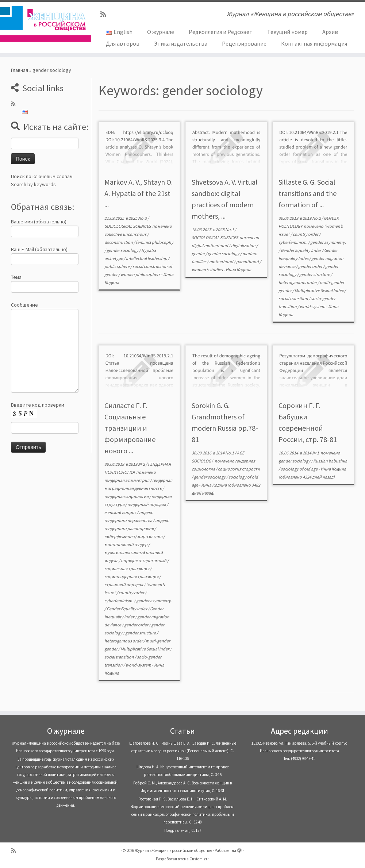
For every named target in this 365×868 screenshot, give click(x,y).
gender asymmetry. (328, 242)
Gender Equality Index (301, 250)
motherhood (222, 262)
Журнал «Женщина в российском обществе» (173, 850)
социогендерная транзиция (132, 577)
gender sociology (123, 250)
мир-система (150, 536)
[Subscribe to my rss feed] (106, 14)
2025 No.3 (138, 218)
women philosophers (141, 274)
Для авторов (123, 43)
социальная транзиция (127, 569)
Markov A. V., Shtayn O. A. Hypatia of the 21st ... (139, 193)
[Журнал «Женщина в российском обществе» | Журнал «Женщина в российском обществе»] (43, 24)
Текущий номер (287, 32)
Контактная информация (314, 43)
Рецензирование (244, 43)
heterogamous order (298, 282)
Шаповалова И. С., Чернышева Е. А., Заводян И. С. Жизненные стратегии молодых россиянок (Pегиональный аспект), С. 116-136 (183, 751)
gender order (311, 266)
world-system (313, 306)
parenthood (248, 262)
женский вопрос (121, 512)
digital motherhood (210, 245)
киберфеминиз (120, 536)
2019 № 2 (137, 464)
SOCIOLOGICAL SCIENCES (128, 226)
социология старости (239, 469)
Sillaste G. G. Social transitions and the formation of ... (308, 193)
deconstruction (119, 242)
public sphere (117, 266)
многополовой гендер (126, 544)
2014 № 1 (311, 453)
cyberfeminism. (293, 242)
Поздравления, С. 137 (183, 830)
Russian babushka (330, 461)
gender (199, 254)
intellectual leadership (147, 258)
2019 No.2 (312, 218)
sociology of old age (299, 469)
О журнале (161, 32)
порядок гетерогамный (144, 560)
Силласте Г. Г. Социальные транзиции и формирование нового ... (130, 428)
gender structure (315, 274)
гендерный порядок (147, 504)
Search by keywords (33, 184)
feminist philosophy (155, 242)
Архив (330, 32)
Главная (20, 70)
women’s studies (208, 270)
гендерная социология (127, 496)
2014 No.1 (225, 453)
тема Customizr (194, 859)
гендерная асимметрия (127, 480)
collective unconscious (126, 234)
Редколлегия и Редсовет (221, 32)
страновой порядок (124, 585)
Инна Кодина (238, 270)
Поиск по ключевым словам (42, 176)
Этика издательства (181, 43)
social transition (294, 298)
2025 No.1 (225, 229)
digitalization (244, 245)
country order (306, 234)
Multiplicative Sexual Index (319, 290)
